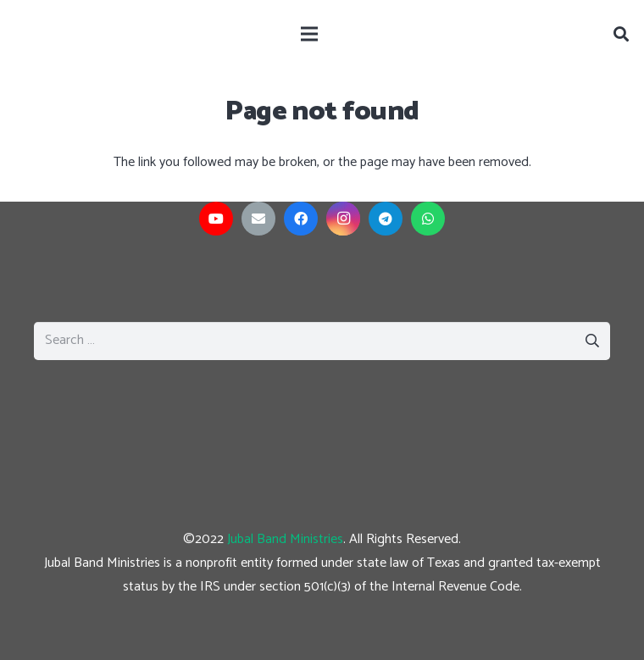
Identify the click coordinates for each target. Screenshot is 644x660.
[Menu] (309, 34)
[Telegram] (386, 219)
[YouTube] (216, 219)
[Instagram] (343, 219)
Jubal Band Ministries (285, 539)
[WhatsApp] (428, 219)
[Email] (258, 219)
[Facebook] (301, 219)
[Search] (621, 34)
